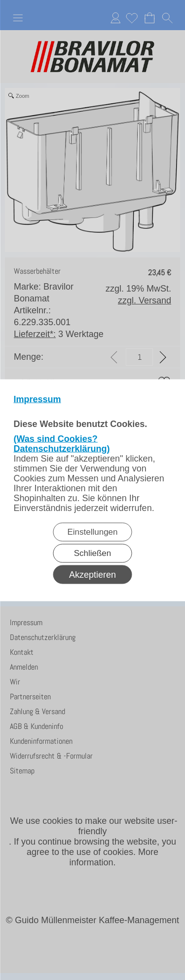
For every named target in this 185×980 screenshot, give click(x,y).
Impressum (37, 399)
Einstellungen (92, 532)
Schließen (93, 553)
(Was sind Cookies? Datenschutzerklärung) (62, 443)
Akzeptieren (92, 574)
